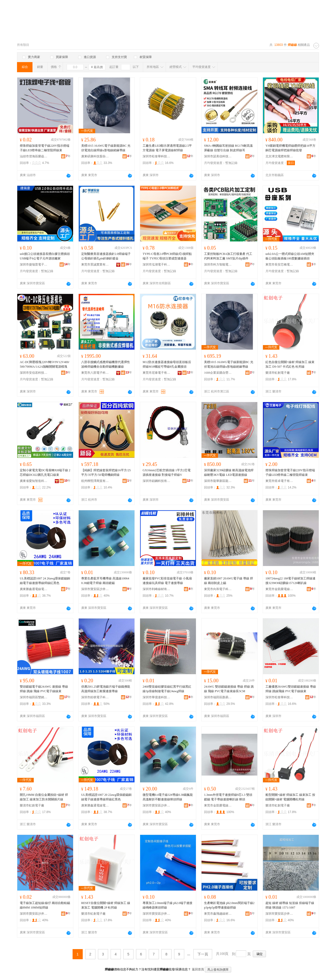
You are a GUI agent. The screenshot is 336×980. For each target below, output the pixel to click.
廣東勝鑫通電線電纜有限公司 (34, 589)
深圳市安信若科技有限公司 (34, 373)
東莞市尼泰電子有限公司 (157, 373)
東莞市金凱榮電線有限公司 (279, 589)
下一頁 (203, 954)
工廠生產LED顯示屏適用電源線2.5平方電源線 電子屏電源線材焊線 (167, 148)
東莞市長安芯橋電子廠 (279, 265)
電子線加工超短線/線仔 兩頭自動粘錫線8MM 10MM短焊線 (45, 905)
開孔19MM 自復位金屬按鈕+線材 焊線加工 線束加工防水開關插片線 (44, 797)
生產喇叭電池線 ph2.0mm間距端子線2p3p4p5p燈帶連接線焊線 (229, 905)
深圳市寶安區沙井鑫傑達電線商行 (95, 589)
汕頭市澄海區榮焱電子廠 (34, 156)
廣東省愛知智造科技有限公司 (34, 481)
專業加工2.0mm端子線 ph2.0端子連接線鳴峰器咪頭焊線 (167, 905)
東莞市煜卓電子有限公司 (279, 481)
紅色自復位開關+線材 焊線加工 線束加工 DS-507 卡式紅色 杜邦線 (290, 364)
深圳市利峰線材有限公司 (157, 589)
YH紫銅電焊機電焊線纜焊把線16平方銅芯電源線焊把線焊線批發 (290, 148)
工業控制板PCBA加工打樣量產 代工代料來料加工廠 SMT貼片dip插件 (228, 256)
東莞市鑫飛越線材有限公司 (218, 914)
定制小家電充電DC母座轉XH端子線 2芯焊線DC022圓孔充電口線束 (45, 473)
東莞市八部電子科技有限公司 (95, 373)
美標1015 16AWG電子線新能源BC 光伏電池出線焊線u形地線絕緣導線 (106, 148)
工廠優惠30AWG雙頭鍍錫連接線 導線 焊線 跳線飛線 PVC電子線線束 (291, 689)
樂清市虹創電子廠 (278, 373)
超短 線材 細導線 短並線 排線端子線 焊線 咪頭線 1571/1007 (290, 905)
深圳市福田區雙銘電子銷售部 (34, 697)
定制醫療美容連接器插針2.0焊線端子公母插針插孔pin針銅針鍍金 (106, 256)
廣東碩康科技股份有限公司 (95, 156)
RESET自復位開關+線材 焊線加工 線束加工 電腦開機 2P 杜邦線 (106, 905)
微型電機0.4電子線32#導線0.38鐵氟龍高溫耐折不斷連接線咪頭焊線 (168, 797)
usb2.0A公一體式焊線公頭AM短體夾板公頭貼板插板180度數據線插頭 (290, 256)
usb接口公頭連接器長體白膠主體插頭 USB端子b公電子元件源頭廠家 (45, 256)
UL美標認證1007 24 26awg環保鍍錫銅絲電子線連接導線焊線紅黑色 (45, 581)
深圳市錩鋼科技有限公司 (157, 481)
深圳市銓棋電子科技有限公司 (95, 697)
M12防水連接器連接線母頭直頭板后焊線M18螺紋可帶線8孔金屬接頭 (167, 364)
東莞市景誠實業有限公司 (95, 265)
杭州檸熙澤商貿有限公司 (95, 481)
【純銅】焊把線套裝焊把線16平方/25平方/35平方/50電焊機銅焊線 (106, 473)
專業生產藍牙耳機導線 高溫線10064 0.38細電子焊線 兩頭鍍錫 (105, 581)
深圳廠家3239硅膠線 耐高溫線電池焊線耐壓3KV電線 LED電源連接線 (229, 473)
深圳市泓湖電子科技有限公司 (157, 265)
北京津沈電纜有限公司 (279, 156)
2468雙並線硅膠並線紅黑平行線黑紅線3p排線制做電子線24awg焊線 (167, 689)
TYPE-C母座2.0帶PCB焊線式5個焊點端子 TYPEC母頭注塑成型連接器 (167, 256)
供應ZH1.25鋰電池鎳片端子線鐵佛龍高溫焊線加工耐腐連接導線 (106, 689)
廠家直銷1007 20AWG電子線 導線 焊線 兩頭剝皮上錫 (229, 581)
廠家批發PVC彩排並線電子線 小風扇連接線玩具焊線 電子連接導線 (167, 581)
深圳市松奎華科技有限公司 (157, 156)
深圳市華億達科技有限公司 (157, 697)
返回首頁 (198, 969)
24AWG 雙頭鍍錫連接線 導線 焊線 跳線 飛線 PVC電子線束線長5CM (229, 689)
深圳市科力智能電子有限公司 (218, 265)
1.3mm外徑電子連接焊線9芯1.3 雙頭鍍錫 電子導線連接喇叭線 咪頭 (228, 797)
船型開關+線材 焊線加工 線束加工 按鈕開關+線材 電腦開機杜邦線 (290, 797)
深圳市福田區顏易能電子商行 (218, 697)
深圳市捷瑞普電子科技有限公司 (34, 265)
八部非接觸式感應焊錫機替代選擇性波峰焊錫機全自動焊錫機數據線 (106, 364)
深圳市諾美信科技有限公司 (218, 156)
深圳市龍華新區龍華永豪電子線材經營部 (218, 481)
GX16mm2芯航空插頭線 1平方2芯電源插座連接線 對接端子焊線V (167, 473)
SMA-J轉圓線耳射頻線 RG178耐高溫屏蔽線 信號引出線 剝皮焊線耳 (228, 148)
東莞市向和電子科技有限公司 (218, 589)
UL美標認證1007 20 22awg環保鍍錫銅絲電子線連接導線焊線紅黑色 (106, 797)
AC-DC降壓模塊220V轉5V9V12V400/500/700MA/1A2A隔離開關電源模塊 (45, 364)
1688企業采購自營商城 (218, 373)
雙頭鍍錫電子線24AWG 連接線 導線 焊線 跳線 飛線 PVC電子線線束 (44, 689)
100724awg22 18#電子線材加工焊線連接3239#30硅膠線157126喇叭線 (290, 581)
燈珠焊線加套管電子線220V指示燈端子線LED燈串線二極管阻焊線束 (45, 148)
